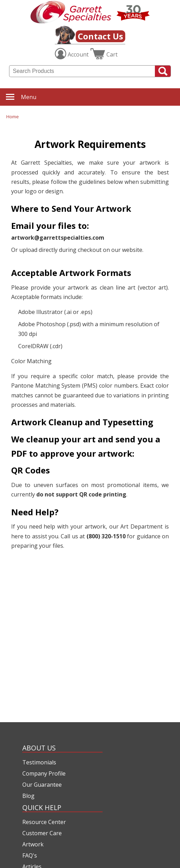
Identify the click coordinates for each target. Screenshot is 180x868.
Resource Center (44, 822)
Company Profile (44, 773)
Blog (28, 796)
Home (13, 117)
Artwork (33, 844)
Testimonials (39, 762)
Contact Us (100, 36)
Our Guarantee (42, 785)
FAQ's (30, 855)
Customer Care (42, 833)
